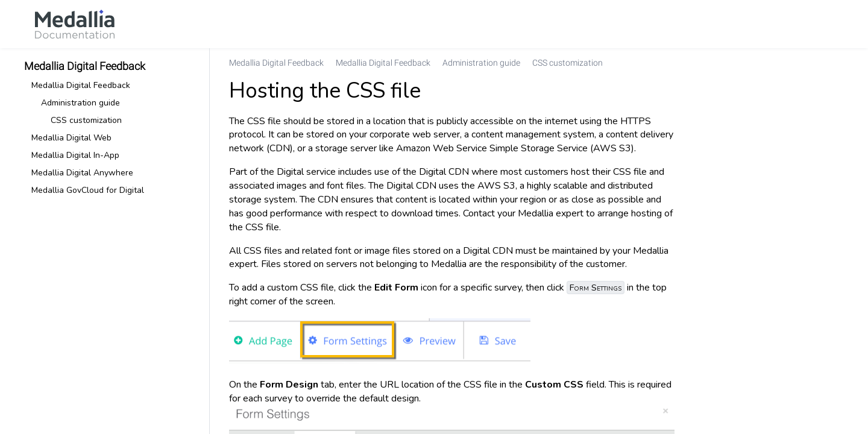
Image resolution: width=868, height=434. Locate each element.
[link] (75, 24)
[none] (834, 63)
